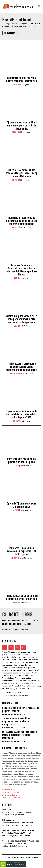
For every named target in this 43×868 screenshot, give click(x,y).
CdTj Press (26, 85)
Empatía (16, 603)
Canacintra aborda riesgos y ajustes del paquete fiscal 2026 (22, 79)
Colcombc (25, 278)
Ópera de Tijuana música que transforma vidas (21, 505)
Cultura (17, 326)
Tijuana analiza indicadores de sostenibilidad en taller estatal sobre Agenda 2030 (21, 414)
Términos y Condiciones (13, 798)
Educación (17, 228)
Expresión (17, 180)
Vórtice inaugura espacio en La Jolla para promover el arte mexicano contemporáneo (22, 319)
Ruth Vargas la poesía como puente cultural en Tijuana (21, 460)
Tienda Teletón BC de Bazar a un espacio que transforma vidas (21, 597)
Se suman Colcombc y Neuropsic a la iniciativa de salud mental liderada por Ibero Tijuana (21, 270)
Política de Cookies (11, 792)
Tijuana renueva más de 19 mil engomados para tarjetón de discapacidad (21, 126)
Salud (17, 278)
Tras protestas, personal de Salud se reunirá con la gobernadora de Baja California (21, 367)
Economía (17, 85)
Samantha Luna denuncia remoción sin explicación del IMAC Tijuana (22, 551)
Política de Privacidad (12, 795)
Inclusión (17, 132)
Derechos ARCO (9, 790)
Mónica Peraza (26, 466)
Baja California (17, 373)
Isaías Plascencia (26, 558)
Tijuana (17, 421)
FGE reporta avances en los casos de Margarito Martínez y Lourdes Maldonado (21, 173)
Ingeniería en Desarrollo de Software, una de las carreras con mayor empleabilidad (22, 221)
